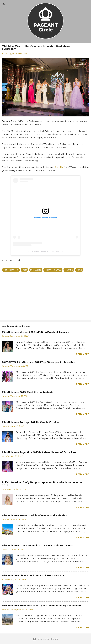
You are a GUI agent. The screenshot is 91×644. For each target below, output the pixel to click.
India (24, 270)
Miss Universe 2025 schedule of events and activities (34, 515)
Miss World (36, 270)
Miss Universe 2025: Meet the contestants (28, 392)
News (79, 270)
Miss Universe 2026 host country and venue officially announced (41, 606)
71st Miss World (11, 270)
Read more (82, 354)
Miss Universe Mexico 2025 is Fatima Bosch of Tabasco (36, 332)
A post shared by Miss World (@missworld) (45, 251)
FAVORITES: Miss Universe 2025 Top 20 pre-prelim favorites (39, 362)
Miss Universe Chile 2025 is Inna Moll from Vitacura (33, 576)
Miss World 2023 (53, 270)
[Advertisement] (45, 298)
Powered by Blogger (46, 639)
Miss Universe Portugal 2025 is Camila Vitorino (30, 422)
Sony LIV (59, 167)
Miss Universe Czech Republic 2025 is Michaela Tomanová (37, 546)
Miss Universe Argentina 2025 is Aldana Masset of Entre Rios (39, 452)
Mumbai (69, 270)
